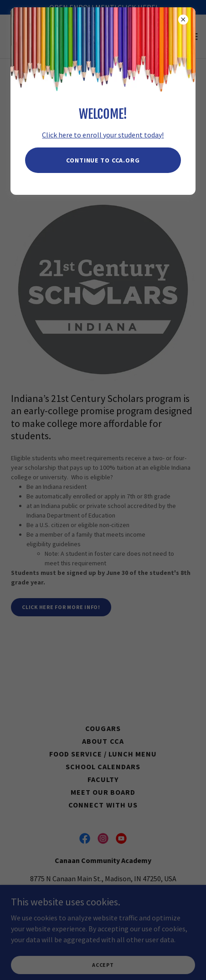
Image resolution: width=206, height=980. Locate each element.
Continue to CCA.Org (103, 160)
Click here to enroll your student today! (103, 135)
